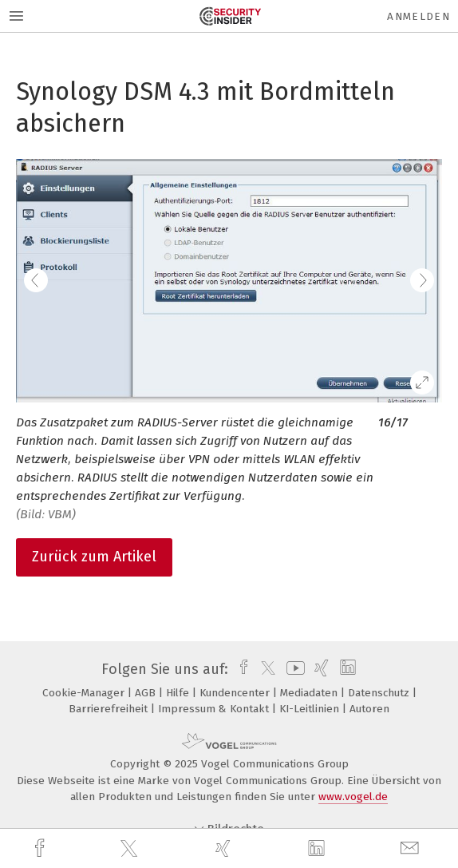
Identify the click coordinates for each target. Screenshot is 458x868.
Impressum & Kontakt (215, 709)
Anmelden (419, 16)
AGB (147, 693)
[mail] (412, 848)
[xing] (225, 848)
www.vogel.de (353, 797)
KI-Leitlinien (311, 709)
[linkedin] (318, 849)
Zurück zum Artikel (94, 557)
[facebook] (41, 848)
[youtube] (293, 669)
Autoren (369, 709)
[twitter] (131, 849)
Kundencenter (236, 693)
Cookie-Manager (85, 693)
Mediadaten (310, 693)
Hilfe (179, 693)
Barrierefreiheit (110, 709)
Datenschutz (380, 693)
